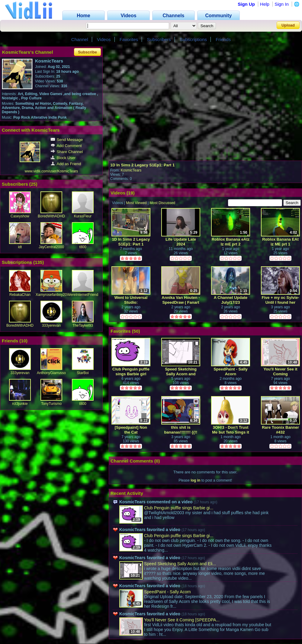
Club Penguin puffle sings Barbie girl (131, 372)
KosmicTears (131, 170)
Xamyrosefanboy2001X (55, 295)
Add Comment (66, 146)
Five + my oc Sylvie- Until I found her (281, 300)
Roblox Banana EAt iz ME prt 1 (280, 242)
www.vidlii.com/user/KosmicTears (51, 171)
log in (195, 480)
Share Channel (67, 152)
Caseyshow (20, 216)
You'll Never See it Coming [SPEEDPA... (182, 620)
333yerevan (51, 325)
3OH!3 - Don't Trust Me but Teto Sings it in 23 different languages (231, 430)
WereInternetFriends (84, 295)
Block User (63, 158)
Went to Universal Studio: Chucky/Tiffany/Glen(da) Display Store (131, 300)
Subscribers (159, 39)
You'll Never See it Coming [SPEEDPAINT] (281, 372)
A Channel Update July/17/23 (231, 300)
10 (23, 341)
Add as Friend (66, 164)
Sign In (282, 4)
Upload (288, 25)
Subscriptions (193, 39)
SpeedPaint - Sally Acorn (231, 372)
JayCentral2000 (51, 247)
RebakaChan (20, 295)
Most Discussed (163, 203)
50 (136, 331)
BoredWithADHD (51, 216)
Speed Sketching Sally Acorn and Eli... (180, 564)
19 (131, 193)
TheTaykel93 (83, 325)
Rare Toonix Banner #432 (280, 430)
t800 (83, 247)
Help (265, 4)
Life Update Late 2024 (181, 242)
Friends (223, 39)
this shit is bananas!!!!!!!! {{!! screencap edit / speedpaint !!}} (181, 430)
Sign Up (246, 4)
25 (33, 184)
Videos (104, 39)
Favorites (129, 39)
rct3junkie (20, 404)
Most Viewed (136, 203)
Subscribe (87, 52)
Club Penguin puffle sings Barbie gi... (179, 508)
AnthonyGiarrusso (51, 373)
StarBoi (83, 373)
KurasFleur (83, 216)
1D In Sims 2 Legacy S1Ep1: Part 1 (142, 165)
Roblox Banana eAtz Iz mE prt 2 (231, 242)
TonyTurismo (51, 404)
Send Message (67, 140)
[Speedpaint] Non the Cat (131, 430)
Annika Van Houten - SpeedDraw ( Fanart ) (181, 300)
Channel (80, 39)
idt (20, 247)
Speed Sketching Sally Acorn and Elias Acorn (181, 372)
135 (39, 262)
